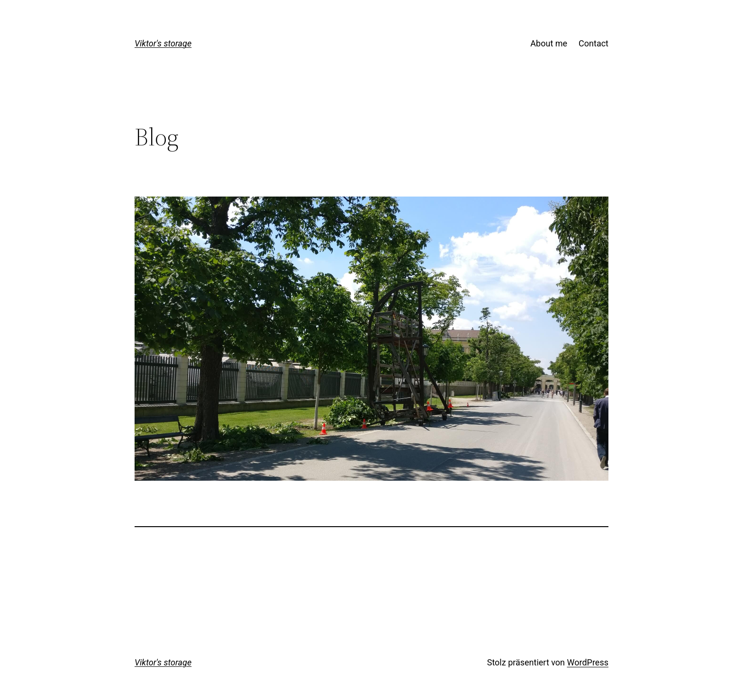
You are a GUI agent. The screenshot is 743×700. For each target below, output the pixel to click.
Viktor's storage (163, 43)
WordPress (588, 662)
